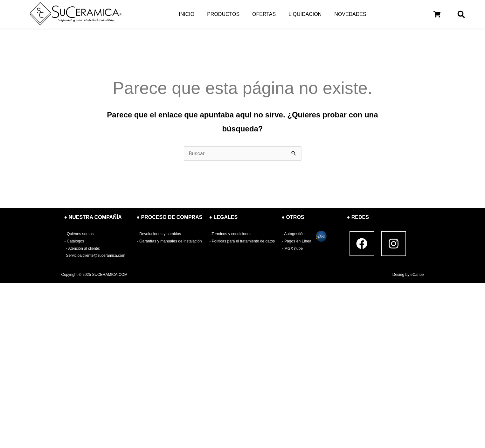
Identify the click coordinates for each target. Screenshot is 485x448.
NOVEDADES (350, 14)
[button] (437, 14)
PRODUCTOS (223, 14)
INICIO (187, 14)
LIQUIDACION (305, 14)
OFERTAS (264, 14)
